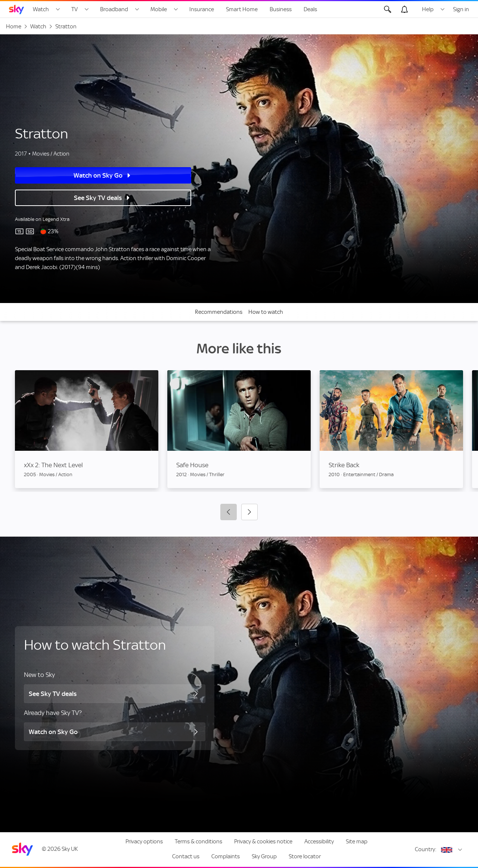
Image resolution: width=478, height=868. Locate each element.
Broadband (114, 9)
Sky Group (264, 856)
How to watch (266, 312)
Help (428, 9)
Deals (310, 9)
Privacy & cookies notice (263, 842)
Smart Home (242, 9)
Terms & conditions (198, 842)
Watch (41, 9)
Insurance (202, 9)
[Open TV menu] (87, 9)
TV (75, 9)
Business (281, 9)
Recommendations (219, 312)
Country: (426, 849)
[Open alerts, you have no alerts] (404, 9)
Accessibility (319, 842)
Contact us (186, 856)
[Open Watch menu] (58, 9)
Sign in (461, 9)
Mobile (159, 9)
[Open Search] (388, 9)
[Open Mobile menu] (176, 9)
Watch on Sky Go (77, 175)
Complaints (226, 856)
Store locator (305, 856)
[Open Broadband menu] (137, 9)
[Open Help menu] (443, 9)
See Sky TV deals (77, 198)
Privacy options (144, 842)
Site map (357, 842)
